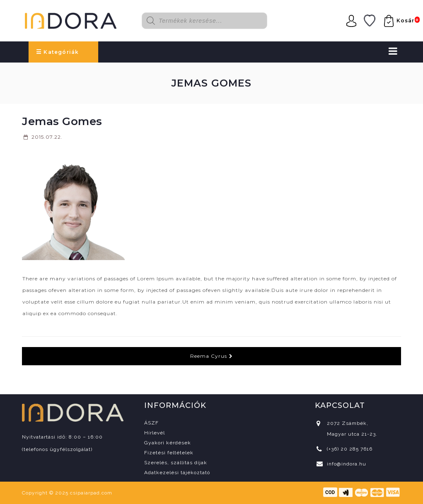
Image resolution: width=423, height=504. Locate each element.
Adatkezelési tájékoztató (177, 473)
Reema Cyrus (211, 356)
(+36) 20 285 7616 (350, 449)
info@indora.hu (347, 464)
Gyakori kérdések (168, 443)
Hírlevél (155, 433)
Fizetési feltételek (169, 453)
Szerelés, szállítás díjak (176, 463)
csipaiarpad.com (91, 493)
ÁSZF (151, 423)
